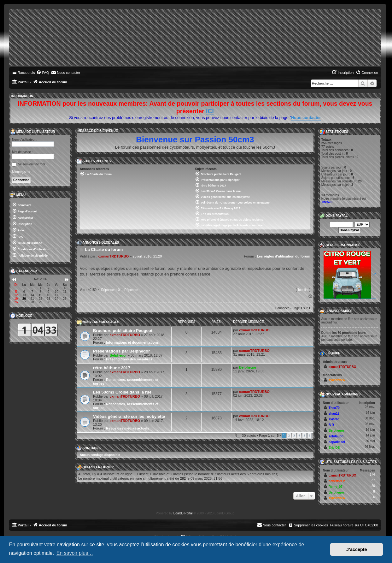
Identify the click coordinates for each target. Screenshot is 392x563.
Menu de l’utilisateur (33, 132)
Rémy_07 (336, 487)
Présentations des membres (129, 359)
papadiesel (337, 442)
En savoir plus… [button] (75, 553)
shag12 (334, 414)
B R (331, 425)
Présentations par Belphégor (121, 351)
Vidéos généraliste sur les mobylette (129, 416)
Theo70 (327, 202)
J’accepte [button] (357, 549)
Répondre (131, 290)
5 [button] (304, 435)
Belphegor (118, 355)
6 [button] (310, 435)
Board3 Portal (183, 513)
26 (373, 486)
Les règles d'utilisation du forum (283, 256)
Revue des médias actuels (128, 428)
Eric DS (334, 448)
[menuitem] (43, 73)
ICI (210, 111)
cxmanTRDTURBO (114, 256)
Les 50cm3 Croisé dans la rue (122, 392)
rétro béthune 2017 (112, 368)
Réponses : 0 (111, 290)
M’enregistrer (21, 172)
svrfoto (334, 419)
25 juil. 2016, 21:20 (147, 256)
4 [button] (299, 435)
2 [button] (289, 435)
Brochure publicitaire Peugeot (123, 331)
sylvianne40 (338, 380)
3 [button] (294, 435)
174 (372, 474)
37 (373, 480)
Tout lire (303, 290)
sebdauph (336, 436)
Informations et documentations (132, 342)
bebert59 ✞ (337, 481)
